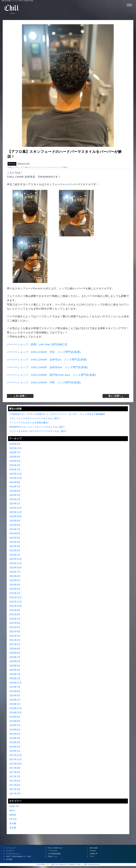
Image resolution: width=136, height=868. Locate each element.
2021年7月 (15, 619)
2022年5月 (15, 580)
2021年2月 (15, 640)
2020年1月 (15, 678)
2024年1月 (15, 504)
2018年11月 (16, 708)
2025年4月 (15, 461)
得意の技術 (94, 848)
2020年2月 (15, 674)
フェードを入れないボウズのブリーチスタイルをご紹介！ (39, 431)
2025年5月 (15, 457)
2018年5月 (15, 734)
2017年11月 (16, 759)
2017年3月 (15, 794)
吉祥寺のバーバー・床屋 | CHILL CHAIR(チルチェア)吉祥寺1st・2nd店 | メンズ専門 (64, 864)
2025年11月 (16, 448)
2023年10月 (16, 516)
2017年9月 (15, 768)
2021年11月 (16, 602)
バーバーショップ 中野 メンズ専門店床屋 (44, 382)
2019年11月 (16, 683)
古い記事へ (20, 396)
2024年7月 (15, 487)
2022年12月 (16, 559)
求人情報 (9, 859)
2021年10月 (16, 606)
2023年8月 (15, 525)
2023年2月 (15, 551)
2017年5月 (15, 785)
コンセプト (10, 851)
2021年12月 (16, 597)
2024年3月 (15, 495)
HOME (10, 167)
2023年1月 (15, 555)
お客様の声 (94, 854)
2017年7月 (15, 777)
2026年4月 (15, 444)
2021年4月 (15, 632)
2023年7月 (15, 529)
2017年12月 (16, 755)
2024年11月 (16, 474)
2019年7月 (15, 687)
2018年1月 (15, 751)
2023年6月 (15, 533)
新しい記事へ (116, 396)
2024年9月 (15, 482)
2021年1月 (15, 644)
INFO (12, 811)
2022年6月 (15, 576)
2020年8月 (15, 653)
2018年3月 (15, 742)
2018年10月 (16, 713)
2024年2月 (15, 499)
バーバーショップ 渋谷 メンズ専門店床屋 (44, 352)
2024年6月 (15, 491)
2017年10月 (16, 764)
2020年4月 (15, 666)
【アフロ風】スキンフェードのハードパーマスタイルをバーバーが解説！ (44, 167)
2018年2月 (15, 747)
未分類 (13, 823)
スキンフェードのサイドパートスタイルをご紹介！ (35, 418)
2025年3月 (15, 465)
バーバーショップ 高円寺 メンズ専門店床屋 (51, 375)
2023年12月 (16, 508)
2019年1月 (15, 704)
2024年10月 (16, 478)
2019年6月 (15, 691)
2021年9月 (15, 610)
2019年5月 (15, 696)
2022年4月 (15, 585)
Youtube (93, 851)
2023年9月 (15, 521)
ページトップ (11, 848)
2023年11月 (16, 512)
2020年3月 (15, 670)
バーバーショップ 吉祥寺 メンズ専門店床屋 (47, 360)
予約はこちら (53, 856)
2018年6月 (15, 730)
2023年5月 (15, 538)
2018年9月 (15, 717)
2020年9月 (15, 649)
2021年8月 (15, 614)
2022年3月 (15, 589)
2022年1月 (15, 593)
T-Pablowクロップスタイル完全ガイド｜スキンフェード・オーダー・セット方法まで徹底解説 (57, 414)
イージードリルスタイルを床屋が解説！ (30, 423)
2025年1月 (15, 470)
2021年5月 (15, 627)
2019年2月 (15, 700)
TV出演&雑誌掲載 (54, 854)
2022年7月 (15, 572)
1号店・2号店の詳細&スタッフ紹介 (19, 856)
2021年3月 (15, 636)
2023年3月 (15, 546)
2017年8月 (15, 772)
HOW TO (14, 806)
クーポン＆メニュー (13, 854)
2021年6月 (15, 623)
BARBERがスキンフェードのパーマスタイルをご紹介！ (38, 427)
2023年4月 (15, 542)
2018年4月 (15, 738)
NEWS (13, 815)
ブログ (92, 856)
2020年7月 (15, 657)
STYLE (12, 164)
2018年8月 (15, 721)
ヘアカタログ (53, 851)
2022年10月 (16, 568)
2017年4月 (15, 789)
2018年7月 (15, 725)
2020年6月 (15, 661)
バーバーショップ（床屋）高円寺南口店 (37, 344)
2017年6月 (15, 781)
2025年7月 (15, 452)
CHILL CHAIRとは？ (55, 848)
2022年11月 (16, 563)
